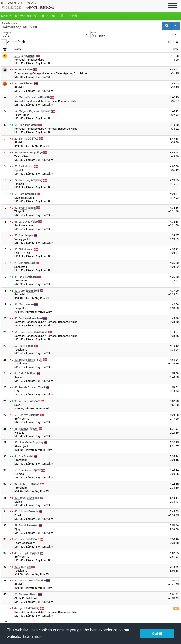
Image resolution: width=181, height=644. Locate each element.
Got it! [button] (157, 634)
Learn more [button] (33, 636)
